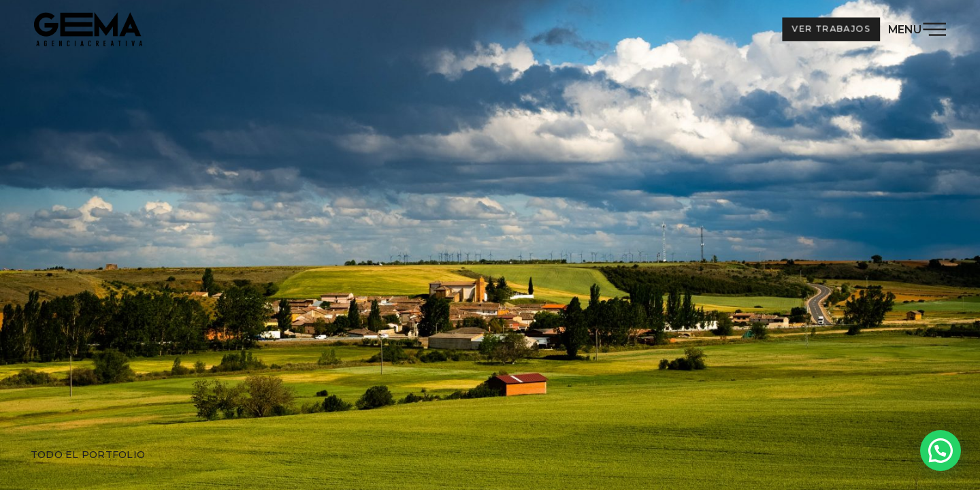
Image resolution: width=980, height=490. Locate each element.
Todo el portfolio (88, 455)
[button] (941, 451)
